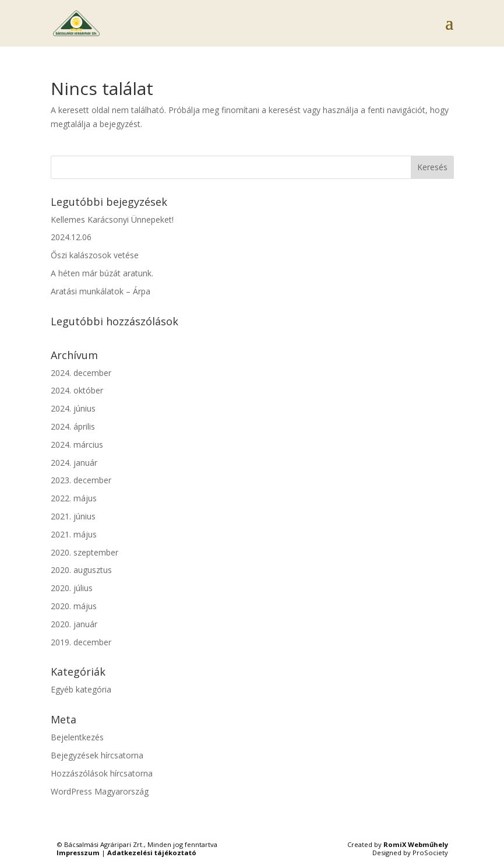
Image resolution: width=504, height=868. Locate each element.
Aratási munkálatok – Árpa (101, 291)
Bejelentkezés (77, 737)
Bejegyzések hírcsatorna (97, 755)
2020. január (74, 624)
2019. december (81, 642)
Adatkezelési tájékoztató (152, 853)
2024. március (77, 444)
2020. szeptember (84, 552)
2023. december (81, 480)
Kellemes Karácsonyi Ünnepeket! (112, 219)
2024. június (73, 408)
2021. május (74, 534)
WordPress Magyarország (100, 791)
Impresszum (78, 853)
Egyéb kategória (81, 689)
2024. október (77, 390)
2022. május (74, 498)
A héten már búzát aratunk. (102, 273)
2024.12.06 (71, 237)
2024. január (74, 463)
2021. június (73, 516)
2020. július (72, 588)
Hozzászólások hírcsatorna (102, 773)
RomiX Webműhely (416, 844)
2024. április (73, 426)
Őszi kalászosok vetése (95, 255)
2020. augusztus (81, 570)
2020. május (74, 606)
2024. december (81, 373)
